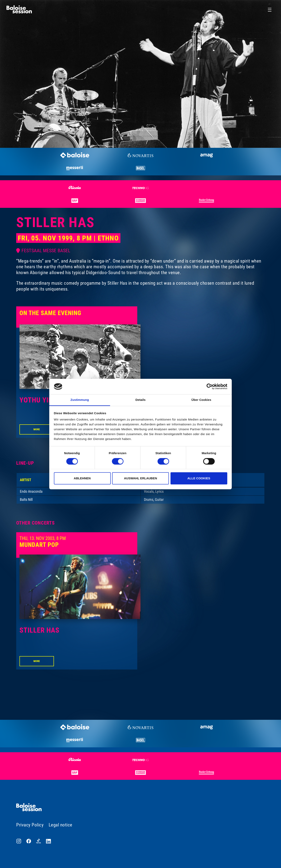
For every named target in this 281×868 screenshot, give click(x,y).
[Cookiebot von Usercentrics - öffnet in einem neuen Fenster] (210, 386)
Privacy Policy (30, 825)
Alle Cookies (199, 478)
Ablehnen (82, 478)
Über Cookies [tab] (201, 400)
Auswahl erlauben (140, 478)
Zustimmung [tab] (80, 400)
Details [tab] (140, 400)
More (37, 429)
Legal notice (61, 825)
